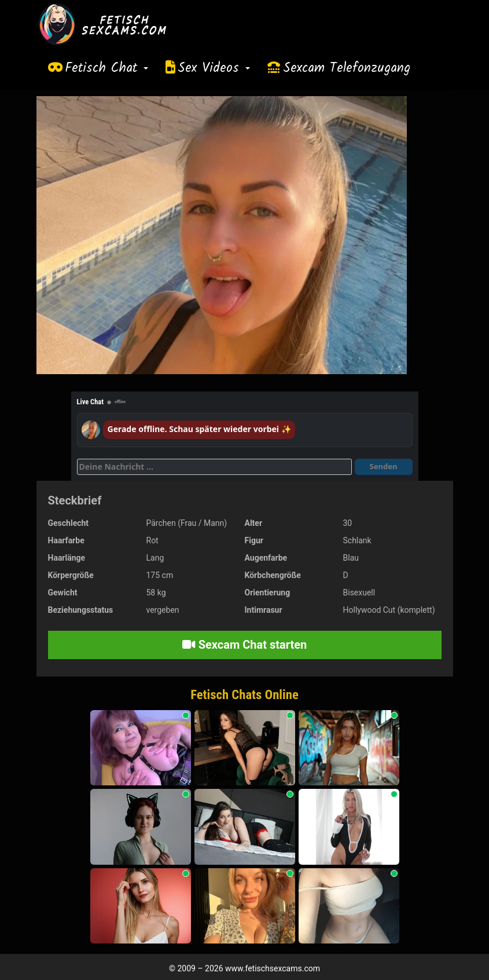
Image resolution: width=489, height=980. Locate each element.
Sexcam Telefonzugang (347, 68)
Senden (384, 466)
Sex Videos (214, 68)
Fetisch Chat (106, 68)
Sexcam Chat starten (245, 645)
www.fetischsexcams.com (273, 968)
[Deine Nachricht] (214, 467)
